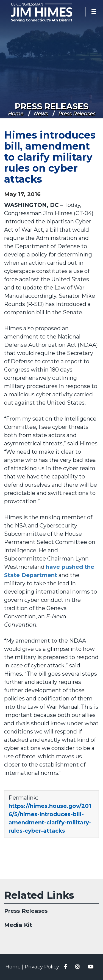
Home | (15, 967)
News (41, 114)
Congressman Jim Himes (49, 12)
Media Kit (18, 925)
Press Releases (52, 106)
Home (16, 114)
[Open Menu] (94, 12)
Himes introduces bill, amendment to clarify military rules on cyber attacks (50, 157)
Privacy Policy (42, 967)
